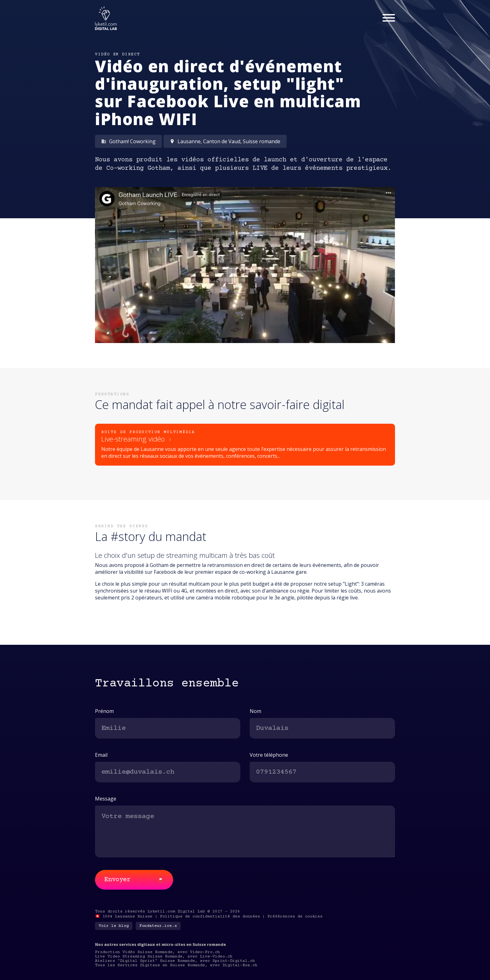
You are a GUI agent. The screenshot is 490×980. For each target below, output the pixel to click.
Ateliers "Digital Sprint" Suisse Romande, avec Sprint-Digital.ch (175, 961)
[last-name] (322, 728)
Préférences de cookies (295, 917)
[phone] (322, 772)
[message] (245, 831)
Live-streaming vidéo (137, 439)
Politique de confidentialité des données (210, 917)
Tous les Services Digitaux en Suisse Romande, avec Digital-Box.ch (176, 965)
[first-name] (168, 728)
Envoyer (134, 880)
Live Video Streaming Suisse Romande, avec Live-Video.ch (164, 957)
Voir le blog (114, 926)
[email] (168, 772)
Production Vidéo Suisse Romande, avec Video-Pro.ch (157, 952)
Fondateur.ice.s (158, 926)
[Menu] (389, 18)
